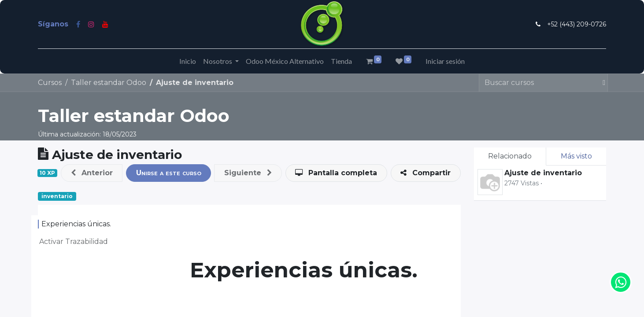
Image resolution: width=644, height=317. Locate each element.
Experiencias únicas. (76, 224)
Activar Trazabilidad (74, 241)
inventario (57, 196)
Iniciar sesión (445, 61)
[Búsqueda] (600, 83)
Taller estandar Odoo (134, 116)
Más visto (576, 156)
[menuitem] (188, 61)
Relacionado (510, 156)
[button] (92, 173)
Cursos (50, 83)
